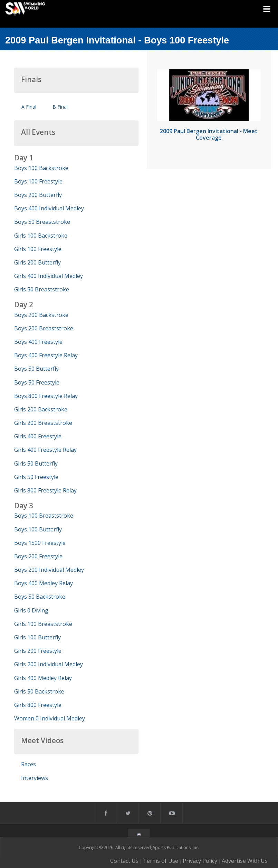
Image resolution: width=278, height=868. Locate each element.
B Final (60, 107)
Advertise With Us (245, 861)
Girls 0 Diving (31, 610)
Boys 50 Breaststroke (42, 222)
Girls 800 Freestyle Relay (45, 490)
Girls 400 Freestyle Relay (45, 450)
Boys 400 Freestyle (38, 342)
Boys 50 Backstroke (40, 597)
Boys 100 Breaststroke (44, 516)
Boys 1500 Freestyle (40, 543)
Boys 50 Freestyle (37, 382)
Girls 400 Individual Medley (49, 276)
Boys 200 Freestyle (38, 556)
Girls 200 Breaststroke (43, 423)
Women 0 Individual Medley (50, 718)
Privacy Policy (200, 861)
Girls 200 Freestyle (38, 651)
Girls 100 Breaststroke (43, 624)
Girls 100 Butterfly (37, 637)
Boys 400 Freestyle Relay (46, 355)
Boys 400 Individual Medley (49, 208)
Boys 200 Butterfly (38, 195)
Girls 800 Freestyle (38, 705)
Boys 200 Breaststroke (44, 328)
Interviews (35, 778)
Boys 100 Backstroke (41, 168)
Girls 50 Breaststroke (42, 289)
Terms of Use (161, 861)
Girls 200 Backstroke (41, 409)
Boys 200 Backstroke (41, 315)
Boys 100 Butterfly (38, 529)
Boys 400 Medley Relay (44, 583)
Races (28, 764)
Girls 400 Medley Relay (43, 678)
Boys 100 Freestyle (38, 181)
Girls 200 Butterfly (37, 262)
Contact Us (124, 861)
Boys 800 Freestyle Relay (46, 396)
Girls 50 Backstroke (39, 691)
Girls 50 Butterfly (36, 463)
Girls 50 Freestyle (36, 477)
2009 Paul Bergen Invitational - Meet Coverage (209, 134)
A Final (29, 107)
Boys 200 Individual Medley (49, 570)
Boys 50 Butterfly (36, 369)
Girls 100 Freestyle (38, 249)
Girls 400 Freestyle (38, 436)
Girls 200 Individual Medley (49, 664)
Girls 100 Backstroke (41, 236)
